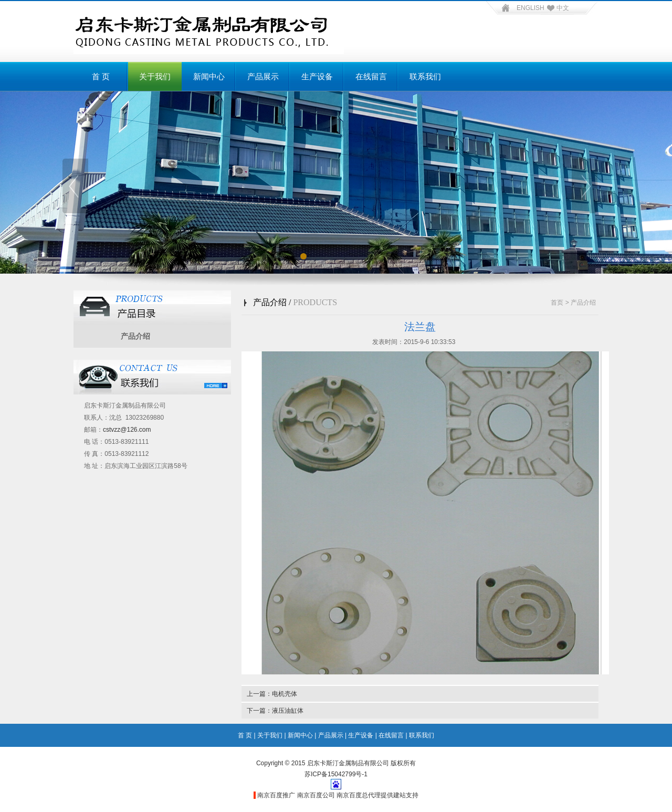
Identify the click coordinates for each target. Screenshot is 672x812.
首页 (557, 303)
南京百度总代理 (359, 795)
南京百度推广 (276, 795)
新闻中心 (209, 77)
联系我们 (425, 77)
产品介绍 (135, 336)
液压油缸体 (288, 711)
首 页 (101, 77)
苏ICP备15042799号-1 (336, 774)
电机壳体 (285, 694)
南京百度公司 (316, 795)
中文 (557, 8)
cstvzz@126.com (127, 430)
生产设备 (317, 77)
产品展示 (263, 77)
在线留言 (371, 77)
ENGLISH (531, 8)
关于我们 (155, 77)
